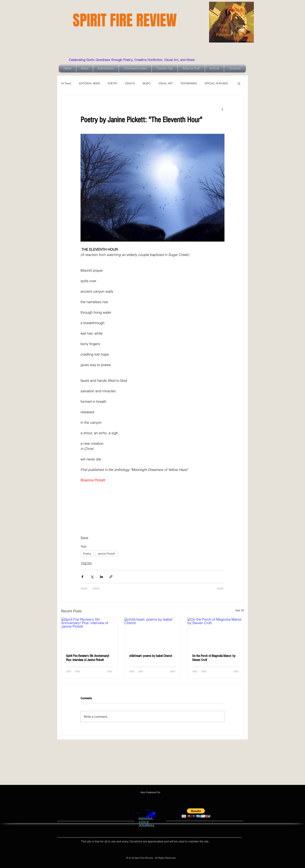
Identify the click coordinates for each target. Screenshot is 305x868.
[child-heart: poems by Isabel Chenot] (153, 633)
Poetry (87, 554)
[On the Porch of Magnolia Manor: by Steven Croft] (216, 633)
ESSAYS (130, 83)
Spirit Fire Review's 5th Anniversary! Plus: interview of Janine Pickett (87, 658)
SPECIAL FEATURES (216, 83)
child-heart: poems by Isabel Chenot (151, 656)
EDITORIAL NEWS (89, 83)
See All (240, 610)
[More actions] (222, 109)
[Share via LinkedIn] (101, 577)
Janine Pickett (106, 554)
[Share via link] (111, 577)
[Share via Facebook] (82, 577)
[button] (239, 83)
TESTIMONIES (189, 83)
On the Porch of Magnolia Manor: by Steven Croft (214, 658)
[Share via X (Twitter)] (92, 577)
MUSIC (147, 83)
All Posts (66, 83)
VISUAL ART (166, 83)
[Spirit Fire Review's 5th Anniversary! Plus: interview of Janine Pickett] (89, 633)
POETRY (113, 83)
